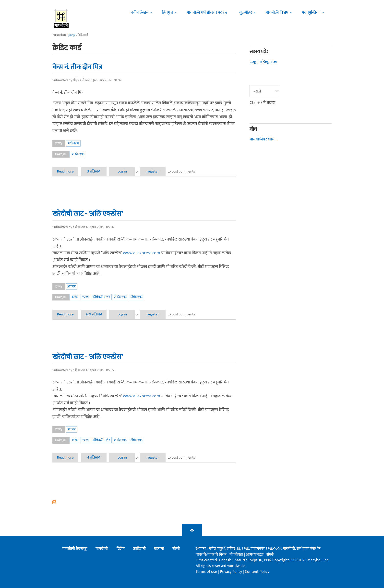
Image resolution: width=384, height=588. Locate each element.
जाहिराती (139, 549)
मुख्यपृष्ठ (71, 35)
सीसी (176, 549)
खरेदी (75, 297)
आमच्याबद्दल (255, 555)
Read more (68, 171)
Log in (122, 171)
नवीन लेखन (140, 12)
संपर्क (270, 555)
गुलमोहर (246, 12)
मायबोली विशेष (277, 12)
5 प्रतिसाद (94, 171)
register (153, 171)
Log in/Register (264, 62)
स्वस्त (85, 297)
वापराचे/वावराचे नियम (211, 555)
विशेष (121, 549)
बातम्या (159, 549)
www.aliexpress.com (142, 253)
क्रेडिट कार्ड (78, 154)
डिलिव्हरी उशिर (101, 297)
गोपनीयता (237, 555)
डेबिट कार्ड (137, 297)
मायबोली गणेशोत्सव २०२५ (207, 12)
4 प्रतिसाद (94, 457)
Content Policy (257, 572)
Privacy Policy (231, 572)
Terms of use (206, 572)
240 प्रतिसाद (94, 314)
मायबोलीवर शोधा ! (264, 139)
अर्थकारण (73, 143)
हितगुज (168, 12)
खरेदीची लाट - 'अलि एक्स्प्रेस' (88, 214)
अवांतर (72, 286)
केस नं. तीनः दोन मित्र (77, 67)
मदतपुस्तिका (311, 12)
